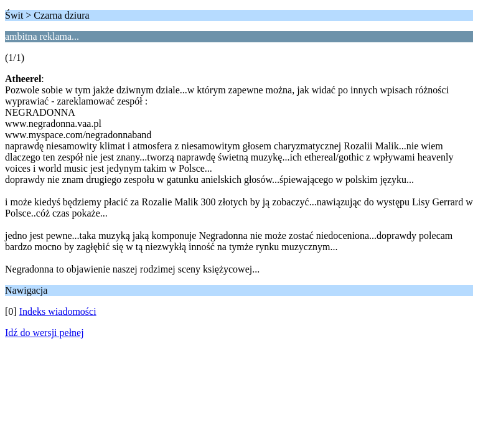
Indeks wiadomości (58, 311)
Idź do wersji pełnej (45, 333)
